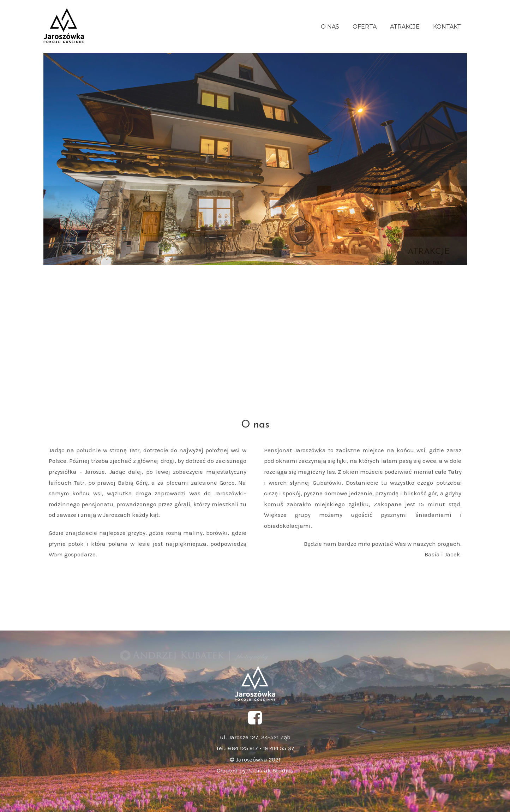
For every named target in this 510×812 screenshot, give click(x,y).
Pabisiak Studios (269, 770)
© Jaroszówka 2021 (255, 759)
